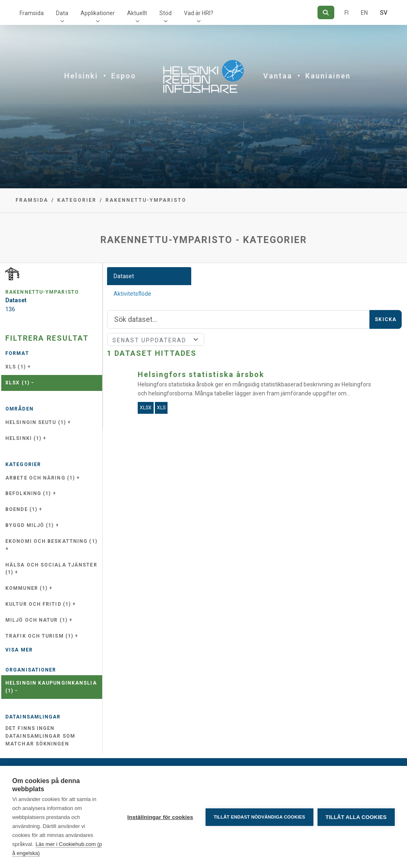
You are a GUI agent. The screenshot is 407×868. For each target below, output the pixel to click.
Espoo (124, 76)
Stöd (165, 13)
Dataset (124, 276)
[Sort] (156, 339)
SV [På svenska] (384, 13)
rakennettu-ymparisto (146, 200)
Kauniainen (328, 76)
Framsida (32, 13)
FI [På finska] (347, 13)
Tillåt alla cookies (356, 817)
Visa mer (19, 650)
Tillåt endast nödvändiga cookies (259, 817)
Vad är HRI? (199, 13)
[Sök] (326, 12)
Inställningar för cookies (160, 817)
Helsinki (81, 76)
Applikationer (98, 13)
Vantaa (278, 76)
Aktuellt (137, 13)
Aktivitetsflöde (132, 294)
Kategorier (77, 200)
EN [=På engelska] (364, 13)
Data (62, 13)
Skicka (386, 319)
